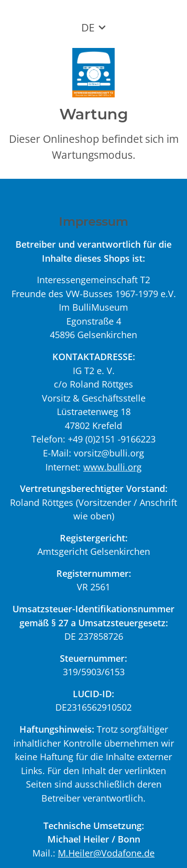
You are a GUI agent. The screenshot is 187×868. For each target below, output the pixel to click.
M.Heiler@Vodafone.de (106, 853)
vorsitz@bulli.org (109, 453)
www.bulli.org (112, 467)
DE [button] (88, 27)
